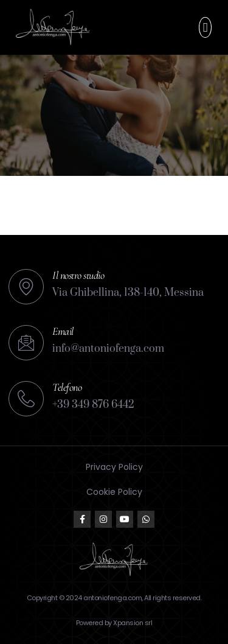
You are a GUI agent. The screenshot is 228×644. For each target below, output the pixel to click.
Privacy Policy (114, 467)
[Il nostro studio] (26, 287)
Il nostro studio (78, 275)
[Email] (26, 343)
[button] (205, 27)
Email (63, 331)
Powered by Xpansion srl (114, 623)
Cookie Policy (114, 492)
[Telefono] (26, 399)
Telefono (67, 387)
